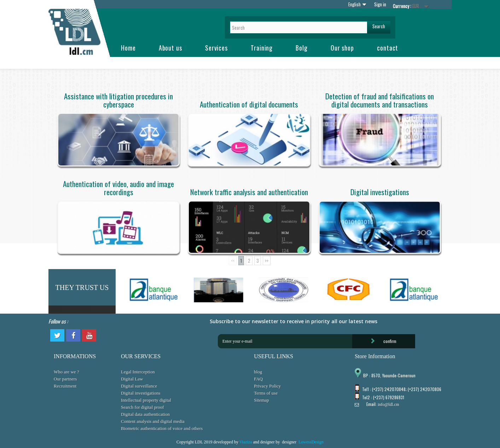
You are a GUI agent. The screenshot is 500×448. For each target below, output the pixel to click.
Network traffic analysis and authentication (249, 192)
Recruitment (65, 386)
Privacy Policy (267, 386)
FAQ (258, 379)
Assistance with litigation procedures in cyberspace (118, 100)
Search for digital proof (143, 407)
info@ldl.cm (388, 405)
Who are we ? (66, 372)
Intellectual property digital (146, 400)
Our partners (65, 379)
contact (388, 48)
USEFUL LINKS (274, 356)
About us (170, 48)
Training (262, 48)
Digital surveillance (139, 386)
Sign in (380, 4)
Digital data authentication (145, 414)
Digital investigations (380, 192)
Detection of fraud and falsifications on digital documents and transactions (380, 100)
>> (267, 261)
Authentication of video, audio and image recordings (118, 188)
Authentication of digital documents (249, 104)
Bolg (302, 48)
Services (216, 48)
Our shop (342, 48)
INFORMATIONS (75, 356)
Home (128, 48)
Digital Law (132, 379)
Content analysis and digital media (153, 421)
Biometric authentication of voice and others (162, 428)
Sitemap (261, 400)
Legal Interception (138, 372)
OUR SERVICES (141, 356)
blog (258, 372)
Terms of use (266, 393)
